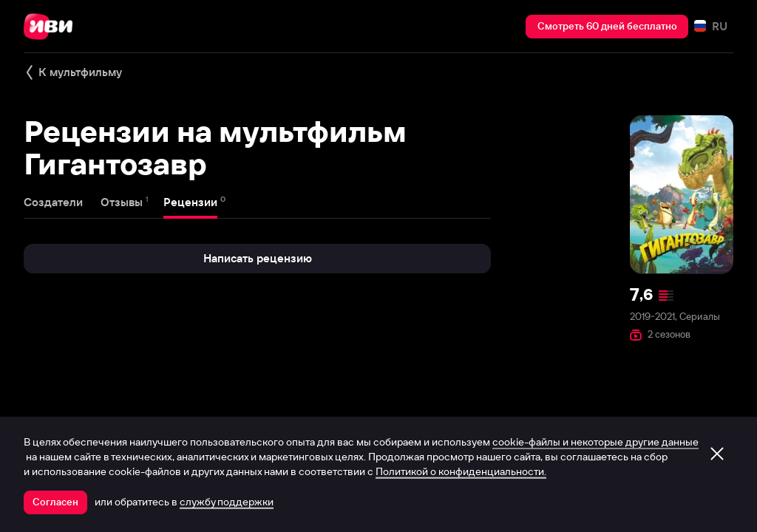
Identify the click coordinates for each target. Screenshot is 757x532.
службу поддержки (227, 502)
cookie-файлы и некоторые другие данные (595, 442)
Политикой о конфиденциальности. (461, 471)
